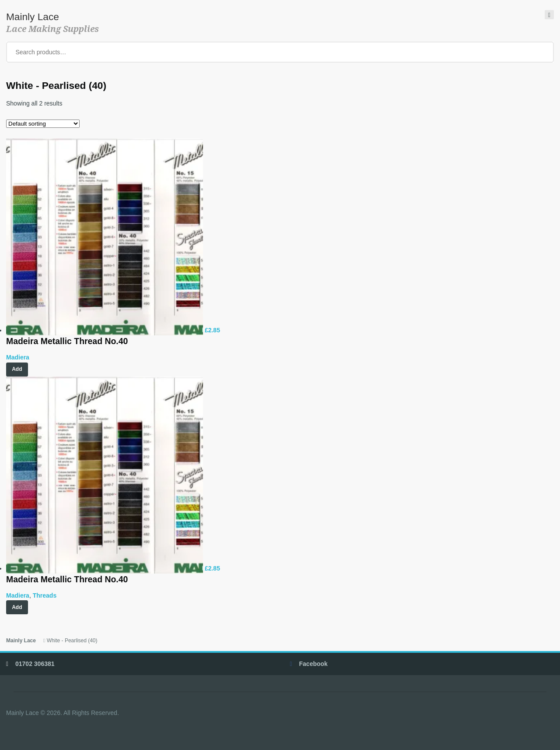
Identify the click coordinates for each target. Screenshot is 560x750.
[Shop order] (43, 124)
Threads (45, 595)
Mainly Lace (33, 17)
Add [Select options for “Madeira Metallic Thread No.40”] (17, 607)
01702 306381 (35, 664)
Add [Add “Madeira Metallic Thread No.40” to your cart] (17, 369)
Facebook (313, 664)
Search (541, 52)
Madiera (18, 357)
